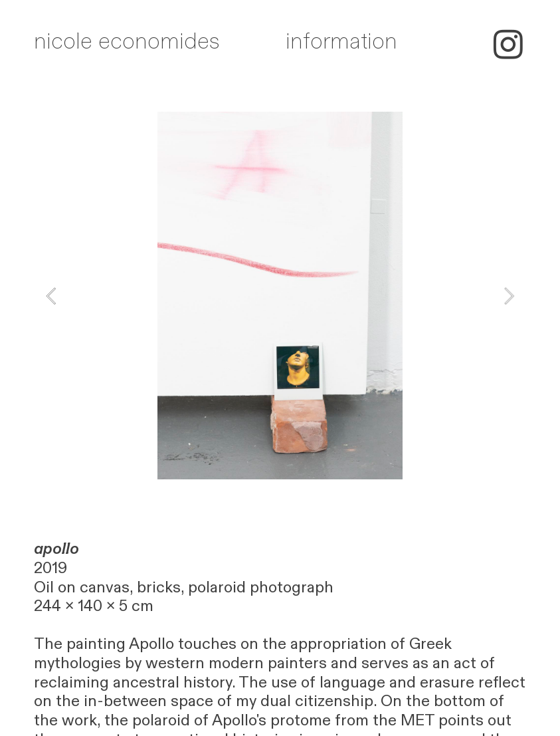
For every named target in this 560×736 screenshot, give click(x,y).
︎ (508, 47)
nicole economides (127, 42)
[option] (280, 296)
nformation (344, 42)
